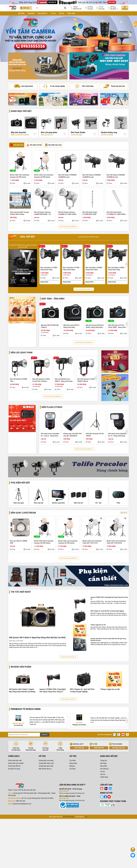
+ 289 (61, 123)
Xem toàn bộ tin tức (68, 710)
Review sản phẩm (21, 720)
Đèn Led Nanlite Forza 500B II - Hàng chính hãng (64, 380)
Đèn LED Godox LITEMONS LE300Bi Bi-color (116, 176)
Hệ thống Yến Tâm (119, 801)
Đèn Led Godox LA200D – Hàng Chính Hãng (117, 269)
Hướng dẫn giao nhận (46, 819)
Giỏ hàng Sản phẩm (114, 8)
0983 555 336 (99, 801)
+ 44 (121, 123)
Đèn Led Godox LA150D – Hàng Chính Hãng (72, 269)
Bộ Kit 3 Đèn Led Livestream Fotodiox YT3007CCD (68, 597)
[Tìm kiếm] (65, 8)
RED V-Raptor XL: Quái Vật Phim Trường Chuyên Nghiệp (107, 664)
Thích (13, 183)
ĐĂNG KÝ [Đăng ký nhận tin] (45, 788)
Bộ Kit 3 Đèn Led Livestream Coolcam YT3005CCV (116, 597)
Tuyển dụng (71, 13)
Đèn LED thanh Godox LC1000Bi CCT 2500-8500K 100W (116, 213)
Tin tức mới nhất (21, 645)
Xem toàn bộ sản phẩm (68, 227)
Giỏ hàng (72, 822)
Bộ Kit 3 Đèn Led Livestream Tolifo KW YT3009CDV (20, 597)
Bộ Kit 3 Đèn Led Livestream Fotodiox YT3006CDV (92, 597)
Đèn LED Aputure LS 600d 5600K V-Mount (86, 380)
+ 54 (31, 123)
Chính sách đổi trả (14, 819)
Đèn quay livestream (23, 531)
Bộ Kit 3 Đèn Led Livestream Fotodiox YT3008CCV (44, 597)
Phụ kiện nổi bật (20, 483)
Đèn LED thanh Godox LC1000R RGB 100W (90, 213)
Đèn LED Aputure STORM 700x (19, 380)
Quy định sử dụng (14, 822)
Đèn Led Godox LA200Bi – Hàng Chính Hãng (94, 269)
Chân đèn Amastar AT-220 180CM (95, 435)
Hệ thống (90, 8)
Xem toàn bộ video (68, 752)
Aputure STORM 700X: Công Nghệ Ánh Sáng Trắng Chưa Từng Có (109, 652)
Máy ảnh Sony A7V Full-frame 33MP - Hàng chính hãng (117, 326)
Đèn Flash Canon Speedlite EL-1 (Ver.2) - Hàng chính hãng (50, 435)
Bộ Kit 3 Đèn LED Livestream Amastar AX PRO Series (20, 176)
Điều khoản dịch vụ (45, 822)
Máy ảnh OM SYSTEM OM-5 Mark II (50, 326)
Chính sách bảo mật (15, 814)
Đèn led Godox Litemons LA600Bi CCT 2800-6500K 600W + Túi (67, 213)
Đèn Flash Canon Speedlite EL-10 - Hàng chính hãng (117, 435)
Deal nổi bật (22, 237)
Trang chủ (12, 13)
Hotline (77, 8)
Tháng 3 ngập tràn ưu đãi (98, 678)
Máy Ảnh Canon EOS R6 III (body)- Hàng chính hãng (95, 326)
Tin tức (53, 13)
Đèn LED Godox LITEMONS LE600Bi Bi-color (67, 176)
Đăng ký (72, 819)
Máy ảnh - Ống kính (53, 299)
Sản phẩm (31, 13)
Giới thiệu (21, 13)
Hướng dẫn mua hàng (46, 814)
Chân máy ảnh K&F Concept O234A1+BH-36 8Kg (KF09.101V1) (19, 213)
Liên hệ (61, 13)
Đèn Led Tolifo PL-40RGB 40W (19, 560)
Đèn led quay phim (22, 353)
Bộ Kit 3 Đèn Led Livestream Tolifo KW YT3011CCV (92, 560)
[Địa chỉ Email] (29, 788)
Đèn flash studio (52, 407)
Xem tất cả (124, 531)
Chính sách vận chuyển (16, 817)
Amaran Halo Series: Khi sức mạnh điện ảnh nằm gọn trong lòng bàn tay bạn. (108, 693)
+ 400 (91, 123)
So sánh (27, 183)
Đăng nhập (73, 817)
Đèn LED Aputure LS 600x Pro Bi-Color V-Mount (41, 380)
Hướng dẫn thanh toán (46, 817)
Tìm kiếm (73, 814)
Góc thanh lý (42, 13)
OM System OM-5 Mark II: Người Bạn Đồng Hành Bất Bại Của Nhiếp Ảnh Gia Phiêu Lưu (38, 691)
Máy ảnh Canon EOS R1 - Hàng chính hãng (72, 326)
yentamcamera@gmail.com (22, 857)
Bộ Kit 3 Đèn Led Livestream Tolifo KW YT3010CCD (116, 560)
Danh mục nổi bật (21, 111)
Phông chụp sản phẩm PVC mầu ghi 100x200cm (73, 435)
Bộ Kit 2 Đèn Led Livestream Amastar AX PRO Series (44, 176)
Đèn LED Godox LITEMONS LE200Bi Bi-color (92, 176)
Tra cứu (102, 8)
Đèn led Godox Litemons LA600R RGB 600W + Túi (43, 213)
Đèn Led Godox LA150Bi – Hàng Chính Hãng (49, 269)
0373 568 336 (79, 801)
